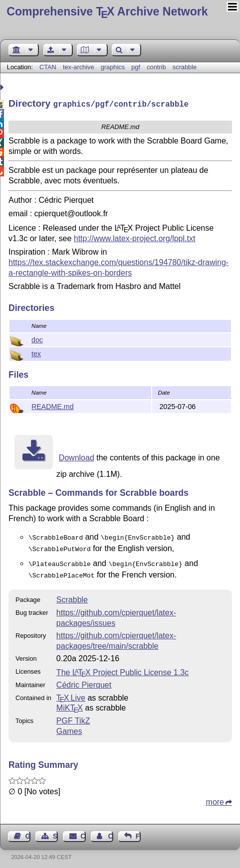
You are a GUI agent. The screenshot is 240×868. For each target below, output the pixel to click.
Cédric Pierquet (84, 680)
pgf (136, 67)
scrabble (185, 67)
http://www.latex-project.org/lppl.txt (135, 237)
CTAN (48, 67)
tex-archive (79, 67)
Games (69, 726)
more (215, 797)
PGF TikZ (73, 716)
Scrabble (72, 595)
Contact (83, 831)
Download (77, 457)
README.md (53, 406)
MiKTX (70, 703)
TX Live (71, 693)
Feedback (138, 831)
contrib (156, 67)
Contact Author (110, 831)
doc (37, 339)
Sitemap (55, 831)
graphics (113, 67)
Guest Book (28, 831)
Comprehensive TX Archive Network (107, 11)
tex (36, 353)
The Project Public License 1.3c (122, 667)
